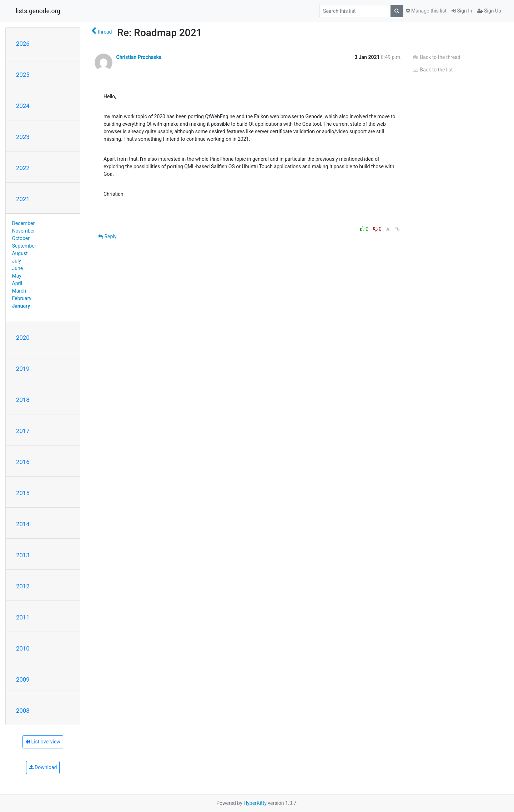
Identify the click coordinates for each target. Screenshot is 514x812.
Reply (107, 236)
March (19, 291)
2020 (23, 338)
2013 (23, 555)
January (21, 306)
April (17, 283)
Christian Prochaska (139, 57)
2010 (23, 648)
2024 (23, 106)
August (20, 253)
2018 (23, 400)
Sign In (462, 11)
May (17, 276)
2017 (23, 431)
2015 (23, 493)
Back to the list (432, 70)
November (24, 231)
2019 (23, 369)
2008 (23, 711)
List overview (43, 742)
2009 (23, 679)
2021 (23, 199)
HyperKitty (255, 803)
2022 (23, 168)
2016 (23, 462)
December (24, 223)
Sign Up (489, 11)
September (24, 246)
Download (43, 767)
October (21, 238)
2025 (23, 75)
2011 (23, 617)
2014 (23, 524)
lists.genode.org (38, 11)
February (22, 298)
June (18, 268)
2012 (23, 586)
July (17, 261)
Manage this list (426, 11)
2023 (23, 137)
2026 (23, 44)
